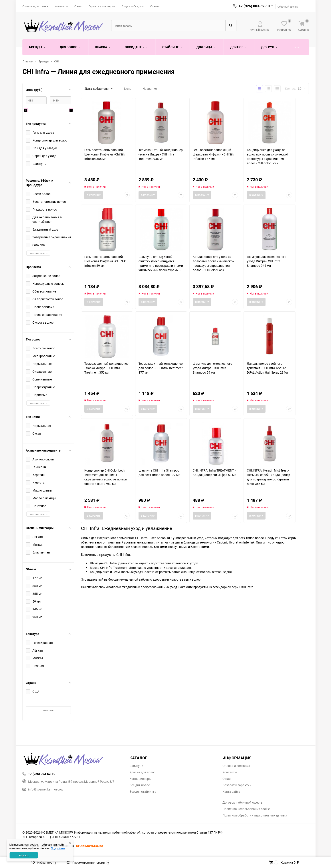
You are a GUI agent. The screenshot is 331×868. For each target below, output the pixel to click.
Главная (28, 61)
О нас (78, 6)
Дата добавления (99, 89)
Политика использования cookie (246, 809)
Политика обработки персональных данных (255, 815)
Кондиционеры (140, 779)
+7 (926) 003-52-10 (254, 6)
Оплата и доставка (35, 6)
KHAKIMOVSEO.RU (89, 846)
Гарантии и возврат (102, 6)
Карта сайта (231, 792)
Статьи (155, 6)
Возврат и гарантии (237, 785)
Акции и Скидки (133, 6)
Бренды (44, 61)
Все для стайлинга (143, 792)
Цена (128, 89)
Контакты (61, 6)
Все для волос (140, 785)
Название (150, 89)
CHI (56, 61)
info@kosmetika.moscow (43, 789)
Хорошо (24, 855)
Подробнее (58, 848)
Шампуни (136, 766)
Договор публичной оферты (243, 802)
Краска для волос (142, 772)
